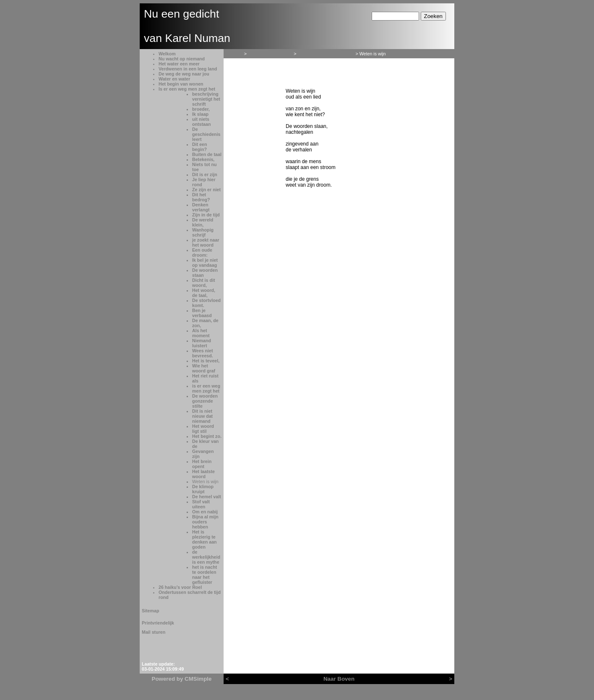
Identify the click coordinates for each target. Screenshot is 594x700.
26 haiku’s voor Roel (180, 587)
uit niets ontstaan (201, 122)
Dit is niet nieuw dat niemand (202, 416)
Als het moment (201, 333)
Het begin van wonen (181, 84)
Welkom (167, 54)
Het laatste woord (203, 474)
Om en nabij (205, 512)
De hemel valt (207, 497)
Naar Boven (339, 679)
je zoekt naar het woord (206, 242)
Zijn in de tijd (206, 215)
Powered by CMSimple (182, 679)
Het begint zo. (207, 436)
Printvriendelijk (158, 623)
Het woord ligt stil (203, 429)
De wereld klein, (203, 222)
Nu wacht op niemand (182, 59)
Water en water (174, 79)
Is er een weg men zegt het (187, 89)
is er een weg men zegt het (206, 388)
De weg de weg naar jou (184, 74)
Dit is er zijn (205, 174)
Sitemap (150, 611)
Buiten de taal (207, 154)
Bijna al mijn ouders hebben (205, 522)
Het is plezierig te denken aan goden (205, 539)
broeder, (201, 109)
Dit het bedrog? (201, 197)
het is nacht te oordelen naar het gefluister (205, 575)
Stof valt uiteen (201, 504)
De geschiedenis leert (206, 134)
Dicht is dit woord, (203, 283)
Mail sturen (154, 632)
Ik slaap (200, 114)
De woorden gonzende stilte (205, 401)
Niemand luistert (202, 343)
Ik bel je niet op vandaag (205, 263)
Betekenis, (203, 159)
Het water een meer (179, 64)
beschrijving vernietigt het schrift (206, 99)
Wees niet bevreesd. (203, 353)
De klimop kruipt (203, 489)
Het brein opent (202, 464)
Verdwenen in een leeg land (188, 69)
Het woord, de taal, (204, 293)
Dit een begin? (200, 147)
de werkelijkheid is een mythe (206, 557)
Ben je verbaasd (202, 313)
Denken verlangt (201, 207)
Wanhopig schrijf (203, 232)
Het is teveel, (206, 361)
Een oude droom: (202, 252)
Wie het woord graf (204, 368)
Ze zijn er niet (206, 190)
